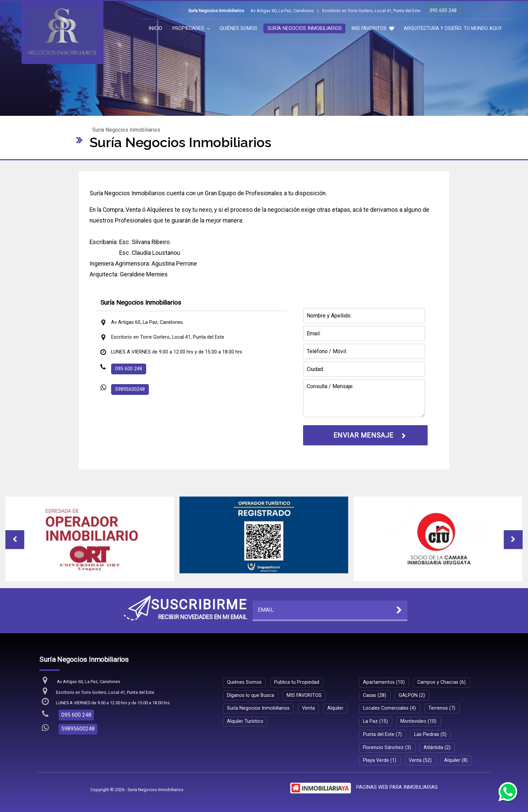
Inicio (155, 28)
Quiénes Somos (238, 28)
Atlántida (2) (437, 748)
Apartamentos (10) (384, 682)
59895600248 (130, 389)
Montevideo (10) (418, 721)
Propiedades (191, 28)
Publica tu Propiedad (297, 682)
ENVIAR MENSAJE (364, 435)
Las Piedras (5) (430, 734)
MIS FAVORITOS (373, 28)
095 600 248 (443, 11)
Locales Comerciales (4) (389, 708)
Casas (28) (375, 695)
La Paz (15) (375, 721)
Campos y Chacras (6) (441, 682)
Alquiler (335, 708)
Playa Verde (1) (380, 760)
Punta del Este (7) (382, 734)
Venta (308, 708)
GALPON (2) (412, 695)
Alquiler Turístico (245, 721)
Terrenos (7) (442, 708)
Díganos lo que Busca (251, 695)
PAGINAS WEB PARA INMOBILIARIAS (397, 787)
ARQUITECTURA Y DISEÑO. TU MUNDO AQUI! (453, 28)
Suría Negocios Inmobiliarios (305, 28)
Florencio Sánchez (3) (387, 748)
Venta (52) (420, 760)
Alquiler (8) (456, 760)
